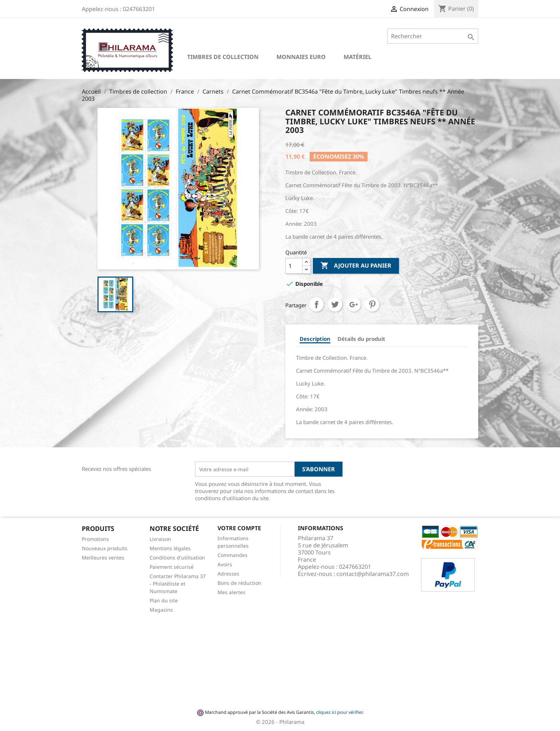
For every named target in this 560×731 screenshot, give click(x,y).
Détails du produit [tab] (361, 339)
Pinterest (372, 304)
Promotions (95, 539)
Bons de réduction (239, 583)
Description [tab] (315, 339)
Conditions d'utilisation (177, 558)
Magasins (161, 610)
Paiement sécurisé (172, 567)
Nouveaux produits (105, 548)
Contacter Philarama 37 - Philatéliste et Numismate (178, 584)
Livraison (160, 539)
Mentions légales (170, 548)
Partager (316, 304)
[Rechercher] (433, 36)
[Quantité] (294, 266)
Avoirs (225, 564)
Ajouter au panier (356, 266)
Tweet (335, 304)
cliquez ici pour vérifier (339, 712)
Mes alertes (231, 592)
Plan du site (164, 600)
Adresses (228, 574)
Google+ (354, 304)
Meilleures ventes (103, 558)
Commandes (232, 555)
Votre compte (239, 528)
